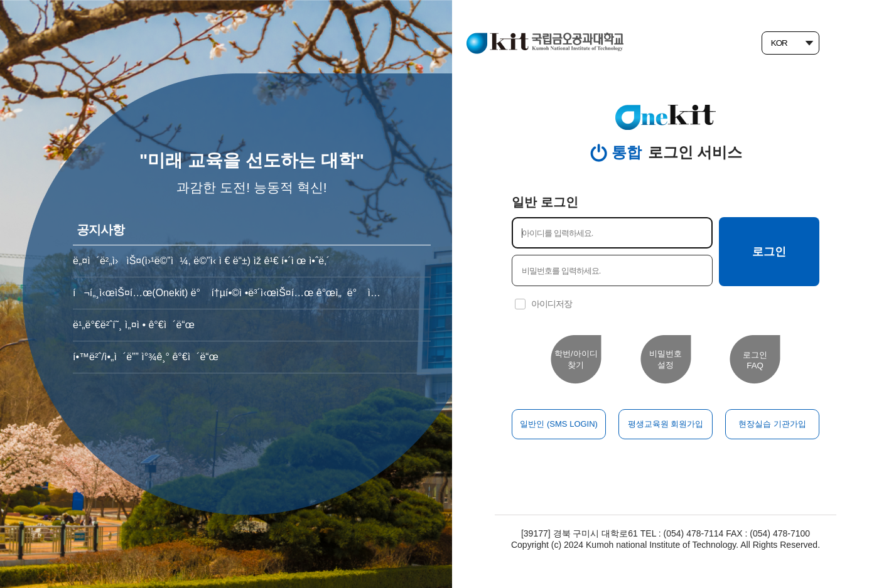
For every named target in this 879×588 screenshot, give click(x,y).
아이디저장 (552, 304)
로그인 (769, 252)
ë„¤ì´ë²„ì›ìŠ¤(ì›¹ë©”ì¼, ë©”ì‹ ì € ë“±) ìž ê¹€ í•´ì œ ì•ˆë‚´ (201, 261)
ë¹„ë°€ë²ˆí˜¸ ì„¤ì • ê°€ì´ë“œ (134, 325)
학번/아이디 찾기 (576, 359)
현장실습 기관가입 (772, 424)
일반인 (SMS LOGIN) (559, 424)
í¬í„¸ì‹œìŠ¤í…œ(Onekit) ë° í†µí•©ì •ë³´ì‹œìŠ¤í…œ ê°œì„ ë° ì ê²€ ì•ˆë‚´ (227, 293)
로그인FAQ (755, 360)
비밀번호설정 (666, 359)
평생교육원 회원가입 (666, 424)
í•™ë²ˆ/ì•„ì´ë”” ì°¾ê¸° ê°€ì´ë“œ (146, 357)
